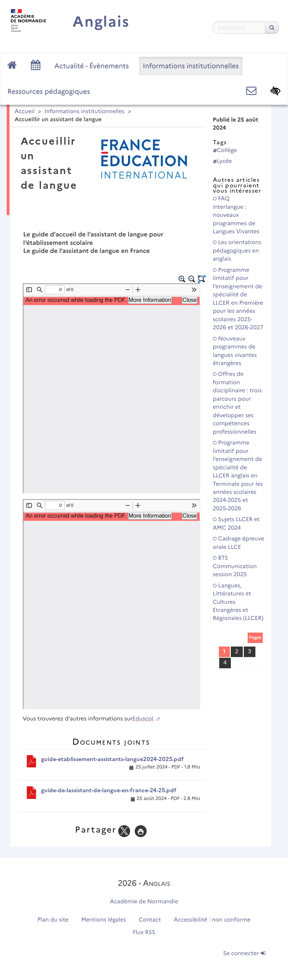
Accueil (25, 112)
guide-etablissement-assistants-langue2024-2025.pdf (112, 759)
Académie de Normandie (144, 902)
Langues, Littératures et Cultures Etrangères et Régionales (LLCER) (238, 602)
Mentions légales (104, 920)
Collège (225, 150)
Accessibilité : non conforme (212, 920)
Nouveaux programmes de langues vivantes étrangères (235, 351)
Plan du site (53, 920)
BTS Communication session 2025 (235, 566)
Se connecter (244, 954)
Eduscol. (143, 719)
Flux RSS (144, 933)
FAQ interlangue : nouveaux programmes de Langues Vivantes (236, 215)
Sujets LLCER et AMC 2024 (236, 524)
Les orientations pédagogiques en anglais (237, 251)
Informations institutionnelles (191, 66)
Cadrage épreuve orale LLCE (239, 543)
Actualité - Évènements (92, 66)
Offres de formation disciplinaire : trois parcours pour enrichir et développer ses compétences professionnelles (237, 403)
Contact (150, 920)
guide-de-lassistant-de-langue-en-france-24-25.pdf (109, 790)
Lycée (223, 161)
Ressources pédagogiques (49, 91)
